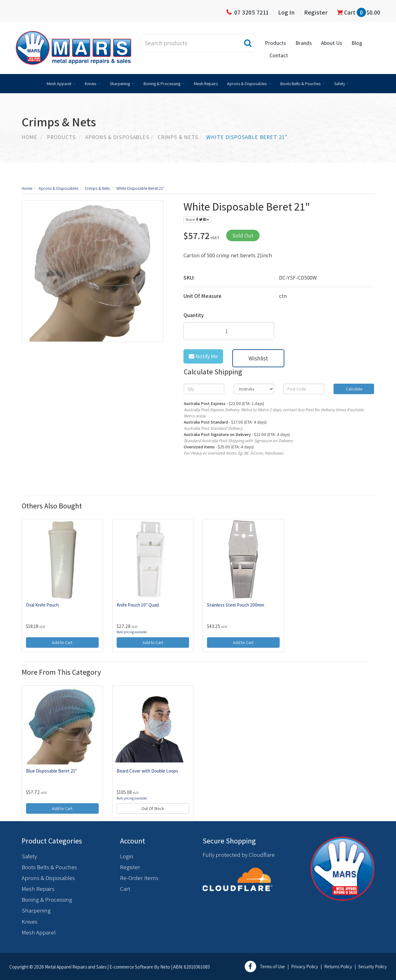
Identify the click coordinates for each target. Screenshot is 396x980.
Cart (359, 12)
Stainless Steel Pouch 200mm (236, 605)
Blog (357, 43)
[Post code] (304, 389)
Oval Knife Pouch (42, 605)
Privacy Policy (305, 967)
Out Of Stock (153, 808)
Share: (197, 219)
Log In (286, 12)
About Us (332, 43)
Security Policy (372, 967)
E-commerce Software (131, 967)
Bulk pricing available (132, 632)
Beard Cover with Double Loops (147, 771)
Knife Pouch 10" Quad (138, 605)
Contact (279, 55)
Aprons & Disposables (247, 84)
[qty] (204, 389)
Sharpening (120, 84)
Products (275, 43)
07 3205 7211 (252, 12)
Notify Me (203, 356)
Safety (340, 84)
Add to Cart (62, 642)
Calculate (354, 389)
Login (127, 856)
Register (316, 12)
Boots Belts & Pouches (300, 84)
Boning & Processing (162, 84)
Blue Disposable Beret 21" (52, 771)
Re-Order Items (139, 878)
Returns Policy (338, 967)
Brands (304, 43)
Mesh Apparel (59, 84)
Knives (90, 84)
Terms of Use (272, 967)
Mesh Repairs (206, 84)
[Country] (254, 389)
